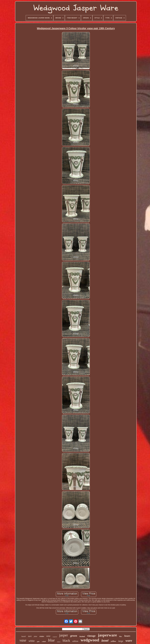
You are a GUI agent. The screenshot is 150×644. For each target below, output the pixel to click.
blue (51, 640)
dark (30, 636)
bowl (105, 641)
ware (129, 641)
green (74, 636)
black (66, 640)
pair (38, 642)
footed (82, 636)
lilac (121, 636)
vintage (91, 636)
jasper (64, 635)
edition (75, 641)
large (121, 641)
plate (35, 636)
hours (127, 636)
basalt (24, 636)
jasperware (107, 635)
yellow (113, 641)
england (55, 637)
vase (23, 640)
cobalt (44, 641)
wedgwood (90, 640)
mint (48, 636)
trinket (42, 636)
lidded (59, 642)
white (32, 641)
